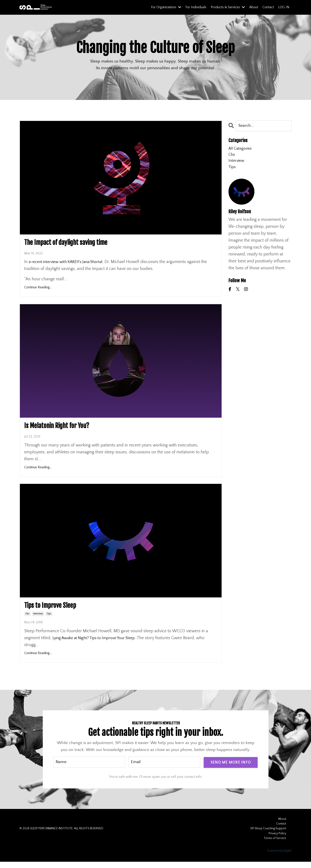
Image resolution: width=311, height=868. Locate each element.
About (254, 7)
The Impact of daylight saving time (77, 244)
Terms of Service (275, 844)
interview (38, 619)
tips (49, 619)
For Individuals (196, 7)
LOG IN (284, 7)
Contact (268, 7)
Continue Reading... (38, 289)
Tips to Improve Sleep (57, 610)
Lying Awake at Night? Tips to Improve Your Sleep (98, 643)
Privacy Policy (277, 839)
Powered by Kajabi (279, 857)
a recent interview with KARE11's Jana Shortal (69, 264)
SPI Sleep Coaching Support (268, 835)
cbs (27, 619)
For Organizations (166, 7)
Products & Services (228, 7)
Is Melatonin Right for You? (65, 429)
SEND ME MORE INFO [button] (230, 768)
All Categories (241, 149)
